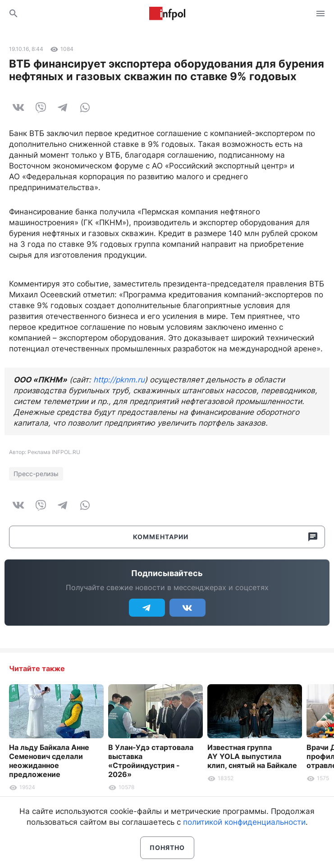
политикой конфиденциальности (244, 822)
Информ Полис (167, 14)
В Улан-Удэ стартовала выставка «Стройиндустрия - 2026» (151, 761)
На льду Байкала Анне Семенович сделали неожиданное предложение (49, 761)
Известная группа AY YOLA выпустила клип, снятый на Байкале (252, 756)
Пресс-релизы (36, 474)
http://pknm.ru (119, 380)
